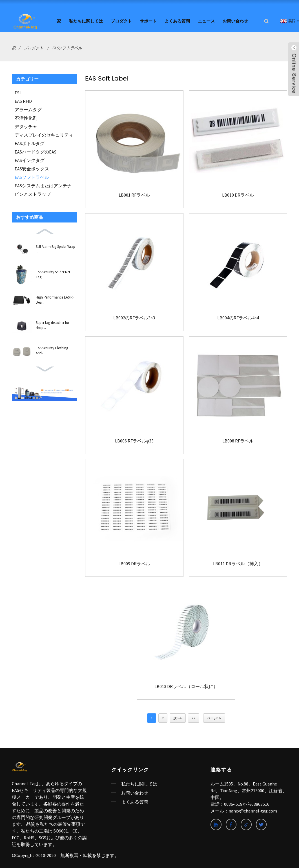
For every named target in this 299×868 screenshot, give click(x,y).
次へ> (178, 717)
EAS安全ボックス (32, 168)
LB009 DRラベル (134, 563)
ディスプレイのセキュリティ (44, 134)
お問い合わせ (235, 20)
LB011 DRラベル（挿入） (238, 563)
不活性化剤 (26, 117)
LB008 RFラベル (238, 440)
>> (194, 717)
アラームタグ (28, 109)
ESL (18, 92)
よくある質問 (177, 20)
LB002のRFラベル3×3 (134, 317)
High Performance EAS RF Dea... (55, 299)
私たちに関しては (86, 20)
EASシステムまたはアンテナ (43, 185)
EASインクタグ (30, 159)
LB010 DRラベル (238, 194)
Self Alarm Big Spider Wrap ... (56, 248)
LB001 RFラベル (134, 194)
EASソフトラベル (67, 47)
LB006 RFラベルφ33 (134, 440)
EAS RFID (23, 100)
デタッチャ (26, 126)
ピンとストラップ (33, 193)
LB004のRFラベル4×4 (238, 317)
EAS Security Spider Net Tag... (53, 274)
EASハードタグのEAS (36, 151)
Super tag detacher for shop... (53, 324)
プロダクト (121, 20)
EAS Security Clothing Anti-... (52, 350)
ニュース (206, 20)
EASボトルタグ (30, 143)
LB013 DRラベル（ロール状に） (186, 686)
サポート (148, 20)
